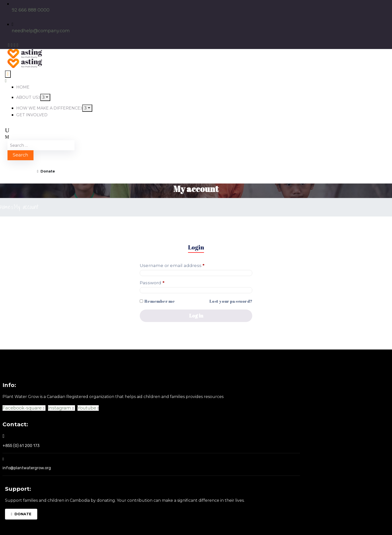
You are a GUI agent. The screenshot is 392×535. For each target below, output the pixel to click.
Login (196, 247)
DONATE (21, 514)
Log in (196, 316)
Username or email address (182, 265)
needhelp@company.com (41, 31)
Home (5, 207)
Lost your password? (231, 301)
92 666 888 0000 (31, 10)
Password (162, 282)
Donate (46, 171)
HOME (23, 87)
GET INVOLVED (32, 115)
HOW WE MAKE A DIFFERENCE (49, 108)
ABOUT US (28, 97)
